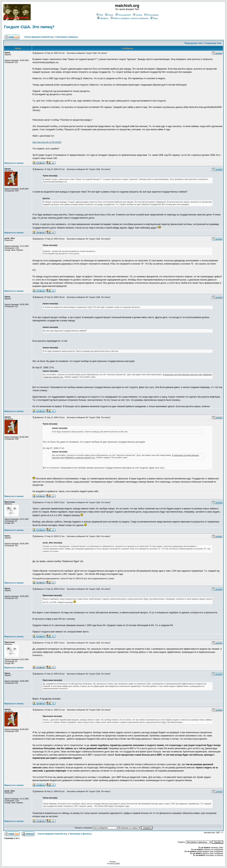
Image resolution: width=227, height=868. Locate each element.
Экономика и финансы (67, 37)
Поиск (109, 15)
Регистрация (151, 15)
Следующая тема (213, 43)
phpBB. (117, 864)
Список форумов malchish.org (39, 37)
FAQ (100, 15)
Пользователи (123, 15)
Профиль (103, 18)
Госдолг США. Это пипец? (29, 27)
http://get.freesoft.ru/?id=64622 (47, 142)
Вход (154, 18)
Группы (138, 15)
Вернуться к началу (14, 163)
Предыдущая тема (193, 43)
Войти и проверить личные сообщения (129, 18)
